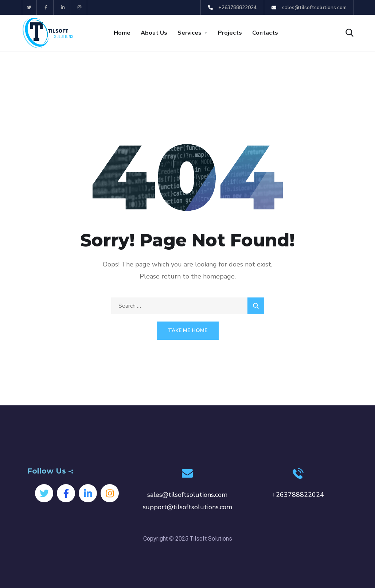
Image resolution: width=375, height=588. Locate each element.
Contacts (265, 33)
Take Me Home (188, 330)
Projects (230, 33)
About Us (154, 33)
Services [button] (190, 33)
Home (122, 33)
